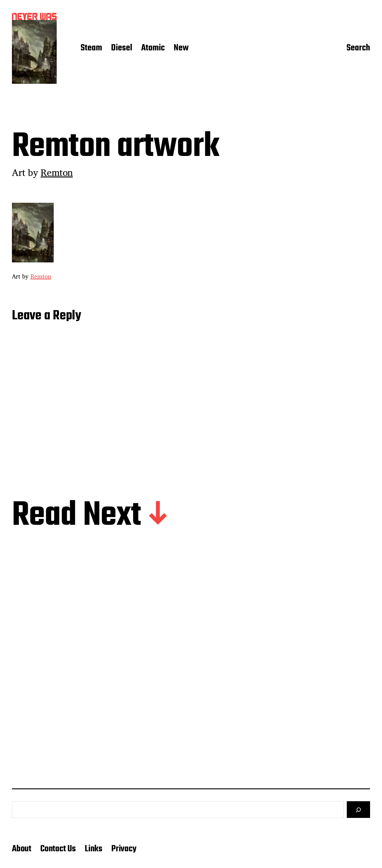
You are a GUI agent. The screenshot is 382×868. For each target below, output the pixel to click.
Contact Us (58, 849)
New (181, 48)
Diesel (122, 48)
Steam (91, 48)
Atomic (153, 48)
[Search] (358, 810)
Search (358, 48)
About (22, 849)
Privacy (124, 849)
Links (94, 849)
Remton (57, 172)
